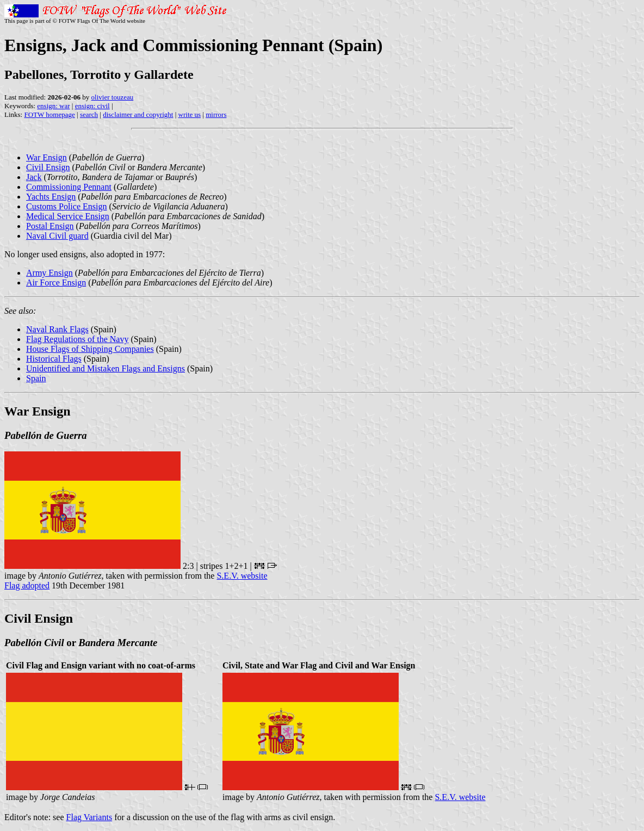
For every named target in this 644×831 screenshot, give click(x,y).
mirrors (216, 114)
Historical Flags (54, 359)
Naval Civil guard (57, 236)
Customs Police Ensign (66, 206)
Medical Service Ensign (68, 216)
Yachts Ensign (51, 197)
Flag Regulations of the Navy (77, 339)
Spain (36, 378)
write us (190, 114)
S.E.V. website (242, 576)
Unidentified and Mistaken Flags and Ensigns (106, 368)
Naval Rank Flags (57, 329)
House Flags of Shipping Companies (90, 349)
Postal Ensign (50, 226)
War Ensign (47, 157)
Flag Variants (89, 817)
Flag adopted (27, 585)
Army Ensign (49, 273)
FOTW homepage (49, 114)
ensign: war (53, 106)
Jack (34, 177)
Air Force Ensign (56, 283)
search (89, 114)
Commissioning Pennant (69, 187)
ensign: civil (92, 106)
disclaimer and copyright (138, 114)
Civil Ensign (48, 167)
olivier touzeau (113, 97)
